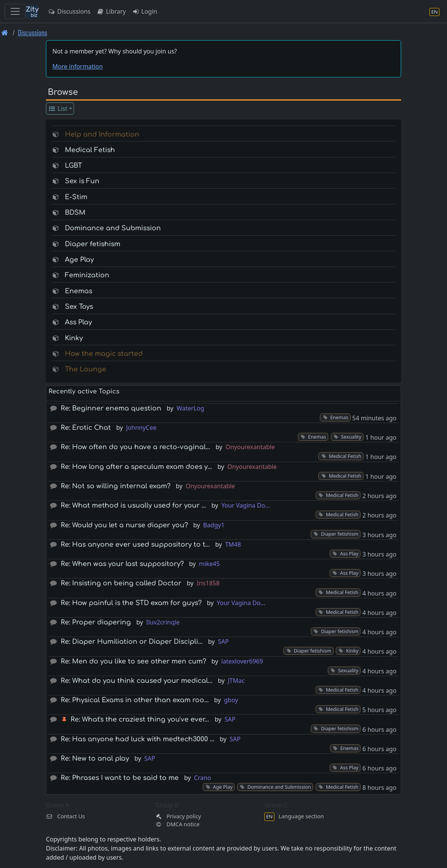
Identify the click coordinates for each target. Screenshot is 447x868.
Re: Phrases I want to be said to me (120, 778)
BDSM (75, 213)
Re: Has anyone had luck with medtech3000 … (138, 739)
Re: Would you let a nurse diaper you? (124, 525)
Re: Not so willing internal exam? (116, 486)
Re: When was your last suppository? (122, 564)
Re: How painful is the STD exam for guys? (131, 603)
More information (78, 66)
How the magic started (104, 354)
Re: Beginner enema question (111, 408)
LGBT (73, 166)
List (58, 108)
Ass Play (78, 322)
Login (145, 11)
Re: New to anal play (95, 759)
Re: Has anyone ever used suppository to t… (135, 545)
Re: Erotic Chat (86, 428)
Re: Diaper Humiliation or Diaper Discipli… (132, 642)
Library (111, 11)
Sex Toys (79, 307)
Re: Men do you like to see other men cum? (133, 661)
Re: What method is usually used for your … (133, 506)
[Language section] (434, 12)
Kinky (74, 338)
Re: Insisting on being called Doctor (121, 583)
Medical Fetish (90, 150)
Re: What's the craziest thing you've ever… (140, 719)
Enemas (79, 291)
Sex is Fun (82, 181)
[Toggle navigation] (15, 11)
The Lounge (86, 369)
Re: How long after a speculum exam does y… (136, 467)
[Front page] (5, 32)
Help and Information (102, 134)
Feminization (87, 275)
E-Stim (76, 197)
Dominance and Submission (113, 228)
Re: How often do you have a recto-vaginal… (135, 447)
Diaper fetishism (93, 244)
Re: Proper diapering (96, 622)
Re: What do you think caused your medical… (137, 681)
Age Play (79, 260)
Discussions (69, 11)
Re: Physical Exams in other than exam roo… (135, 700)
